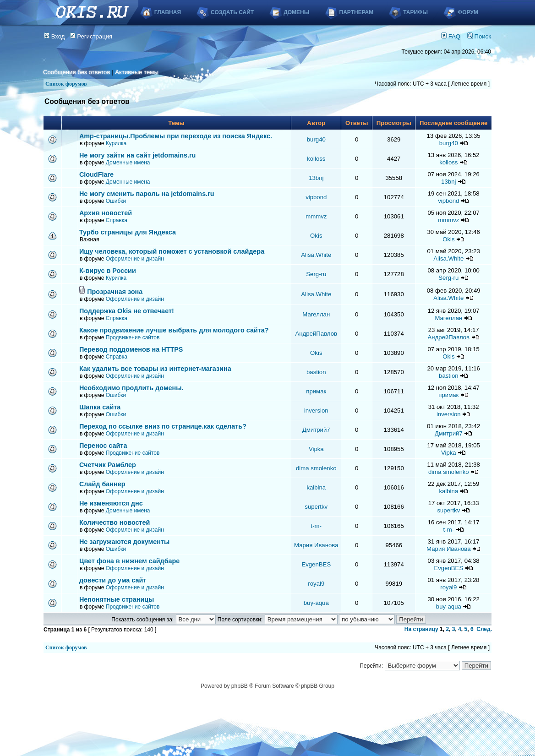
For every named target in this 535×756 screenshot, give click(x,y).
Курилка (116, 143)
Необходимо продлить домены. (131, 388)
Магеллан (316, 314)
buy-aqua (316, 603)
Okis (316, 236)
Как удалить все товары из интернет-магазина (155, 369)
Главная (168, 12)
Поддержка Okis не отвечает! (127, 311)
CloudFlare (96, 174)
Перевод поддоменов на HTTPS (131, 349)
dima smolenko (316, 468)
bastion (316, 372)
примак (316, 391)
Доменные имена (128, 163)
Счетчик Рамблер (108, 465)
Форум (468, 12)
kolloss (316, 159)
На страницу (421, 629)
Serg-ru (316, 274)
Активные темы (137, 72)
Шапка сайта (100, 407)
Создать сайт (232, 12)
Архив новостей (106, 213)
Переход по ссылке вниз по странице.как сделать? (163, 426)
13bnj (316, 178)
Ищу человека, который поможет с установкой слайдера (172, 251)
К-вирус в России (108, 271)
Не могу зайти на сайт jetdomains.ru (137, 155)
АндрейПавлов (317, 334)
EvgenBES (316, 564)
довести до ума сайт (113, 580)
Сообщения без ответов (76, 72)
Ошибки (116, 201)
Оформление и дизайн (135, 259)
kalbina (316, 487)
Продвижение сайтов (133, 337)
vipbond (316, 197)
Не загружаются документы (124, 542)
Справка (117, 220)
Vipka (316, 449)
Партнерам (357, 12)
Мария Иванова (316, 545)
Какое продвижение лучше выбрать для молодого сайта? (174, 330)
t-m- (316, 526)
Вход (55, 36)
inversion (316, 411)
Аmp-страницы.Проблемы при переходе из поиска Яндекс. (176, 136)
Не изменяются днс (111, 503)
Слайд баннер (102, 484)
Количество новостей (115, 522)
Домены (296, 12)
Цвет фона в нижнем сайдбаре (130, 561)
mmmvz (316, 216)
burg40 (316, 139)
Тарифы (415, 12)
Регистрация (91, 36)
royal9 (316, 584)
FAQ (451, 36)
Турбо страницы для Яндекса (128, 232)
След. (484, 629)
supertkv (316, 507)
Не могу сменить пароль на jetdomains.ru (147, 194)
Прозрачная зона (115, 292)
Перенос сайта (103, 446)
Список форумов (66, 84)
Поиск (479, 36)
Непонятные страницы (117, 599)
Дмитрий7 (316, 430)
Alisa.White (316, 255)
